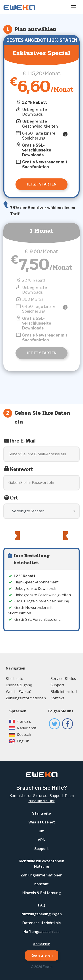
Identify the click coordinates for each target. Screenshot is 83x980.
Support (57, 685)
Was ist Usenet (42, 822)
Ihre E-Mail (23, 441)
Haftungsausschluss (41, 932)
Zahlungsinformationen (26, 698)
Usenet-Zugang (19, 685)
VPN (41, 840)
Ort (14, 498)
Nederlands (23, 728)
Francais (20, 722)
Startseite (14, 679)
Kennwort (21, 469)
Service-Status (63, 679)
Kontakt (57, 698)
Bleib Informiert (64, 692)
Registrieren (42, 955)
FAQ (42, 905)
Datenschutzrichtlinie (42, 923)
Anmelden (41, 944)
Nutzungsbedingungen (42, 914)
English (19, 741)
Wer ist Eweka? (19, 692)
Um (41, 831)
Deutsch (20, 735)
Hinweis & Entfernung (42, 893)
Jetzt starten (41, 353)
